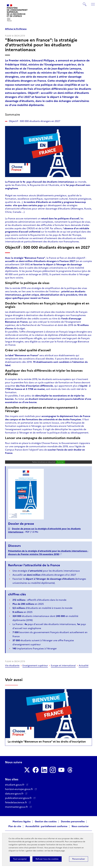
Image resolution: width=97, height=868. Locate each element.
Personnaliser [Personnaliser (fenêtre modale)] (79, 859)
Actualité (84, 666)
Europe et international (63, 666)
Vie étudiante (12, 666)
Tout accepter (20, 859)
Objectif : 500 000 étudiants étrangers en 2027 (35, 121)
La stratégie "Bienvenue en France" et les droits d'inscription (47, 742)
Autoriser (60, 462)
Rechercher (85, 3)
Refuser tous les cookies (47, 859)
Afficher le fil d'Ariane (16, 29)
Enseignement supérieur (35, 666)
